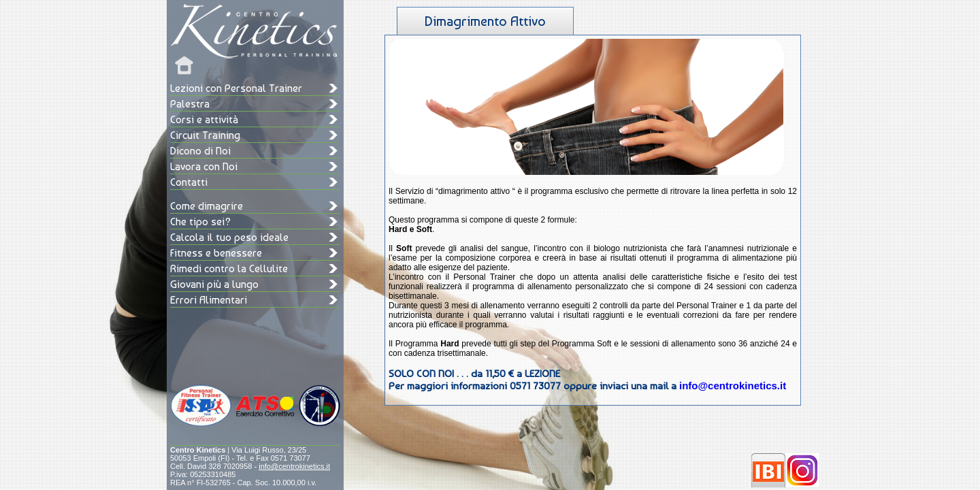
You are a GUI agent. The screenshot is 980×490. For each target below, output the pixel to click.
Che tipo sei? (200, 222)
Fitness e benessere (216, 253)
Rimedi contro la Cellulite (229, 268)
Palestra (190, 104)
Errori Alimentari (209, 300)
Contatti (189, 182)
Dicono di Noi (200, 151)
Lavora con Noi (204, 166)
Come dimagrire (207, 206)
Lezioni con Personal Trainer (236, 88)
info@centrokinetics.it (294, 466)
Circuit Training (205, 135)
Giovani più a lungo (214, 284)
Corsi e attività (204, 119)
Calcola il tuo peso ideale (229, 237)
